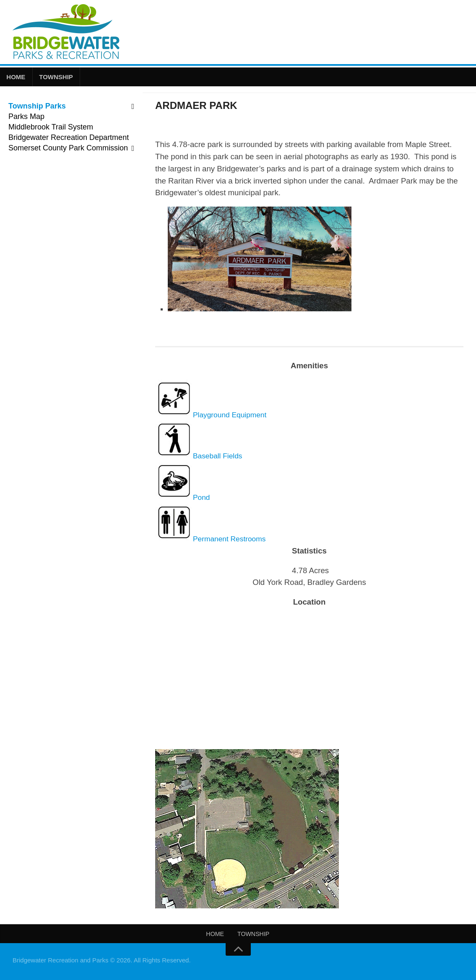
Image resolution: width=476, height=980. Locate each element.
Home (15, 77)
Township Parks (37, 107)
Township (54, 77)
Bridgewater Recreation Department (69, 139)
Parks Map (26, 118)
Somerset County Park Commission (68, 149)
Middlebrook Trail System (51, 128)
